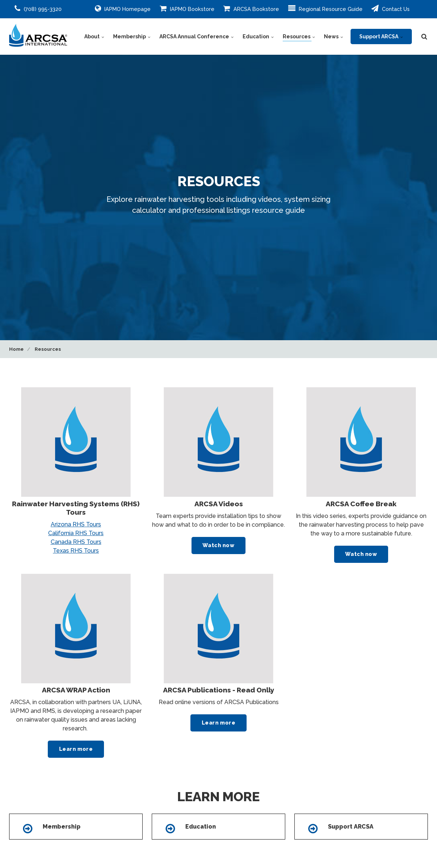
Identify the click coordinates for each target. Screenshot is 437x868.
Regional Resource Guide (325, 8)
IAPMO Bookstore (187, 8)
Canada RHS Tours (76, 542)
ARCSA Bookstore (251, 8)
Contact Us (390, 8)
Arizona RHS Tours (76, 524)
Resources (299, 37)
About (94, 37)
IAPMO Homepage (123, 8)
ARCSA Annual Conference (197, 37)
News (334, 37)
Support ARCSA (381, 37)
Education (258, 37)
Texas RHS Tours (76, 551)
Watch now (218, 545)
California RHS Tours (76, 533)
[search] (424, 37)
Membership (132, 37)
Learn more (76, 749)
